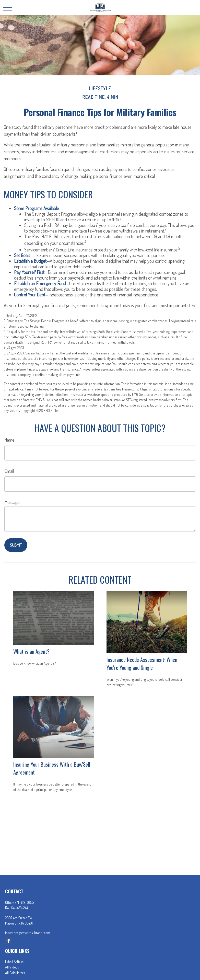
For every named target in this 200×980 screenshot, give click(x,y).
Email (9, 471)
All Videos (12, 967)
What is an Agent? (31, 651)
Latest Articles (15, 961)
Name (9, 440)
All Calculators (15, 973)
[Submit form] (16, 545)
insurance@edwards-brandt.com (28, 933)
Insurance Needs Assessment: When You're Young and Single (142, 663)
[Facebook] (9, 941)
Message (12, 502)
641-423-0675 (24, 902)
